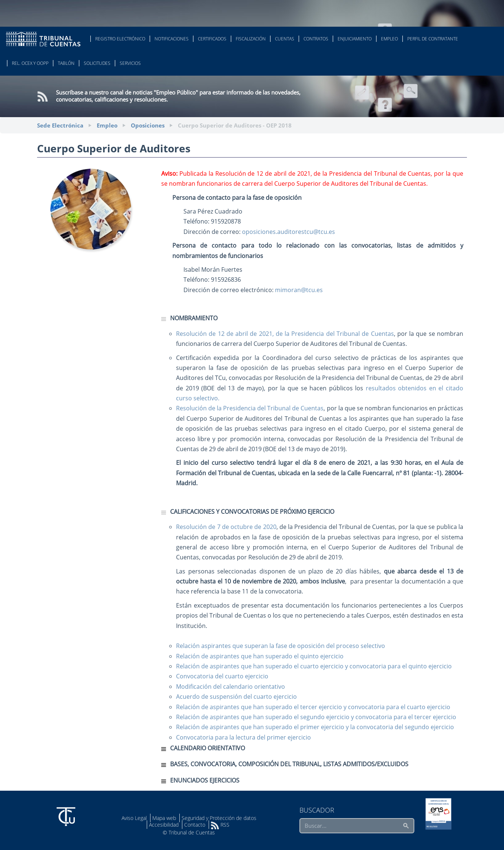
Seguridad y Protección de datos (219, 818)
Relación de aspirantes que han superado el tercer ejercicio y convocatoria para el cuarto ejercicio (313, 707)
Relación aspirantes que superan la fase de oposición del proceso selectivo (281, 646)
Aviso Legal (134, 818)
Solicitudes (97, 63)
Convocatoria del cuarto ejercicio (222, 676)
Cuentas (285, 39)
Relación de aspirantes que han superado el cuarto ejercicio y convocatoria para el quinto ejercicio (314, 666)
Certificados (212, 39)
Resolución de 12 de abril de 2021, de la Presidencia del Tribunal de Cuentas (285, 334)
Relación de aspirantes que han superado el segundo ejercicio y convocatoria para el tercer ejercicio (316, 717)
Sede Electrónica (60, 125)
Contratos (316, 39)
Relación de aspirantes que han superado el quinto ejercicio (260, 656)
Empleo (389, 39)
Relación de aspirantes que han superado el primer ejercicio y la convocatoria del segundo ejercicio (315, 727)
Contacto (195, 825)
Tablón (66, 63)
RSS (220, 825)
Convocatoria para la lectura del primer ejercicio (243, 737)
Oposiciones (148, 125)
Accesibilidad (164, 825)
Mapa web (164, 818)
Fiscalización (251, 39)
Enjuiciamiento (355, 39)
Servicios (130, 63)
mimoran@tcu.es (299, 290)
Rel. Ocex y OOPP (30, 63)
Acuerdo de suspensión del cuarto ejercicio (236, 697)
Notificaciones (172, 39)
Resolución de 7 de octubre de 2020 (226, 527)
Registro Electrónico (120, 39)
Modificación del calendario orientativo (231, 687)
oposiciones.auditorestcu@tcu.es (289, 232)
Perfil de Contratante (433, 39)
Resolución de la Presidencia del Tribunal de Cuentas (250, 408)
